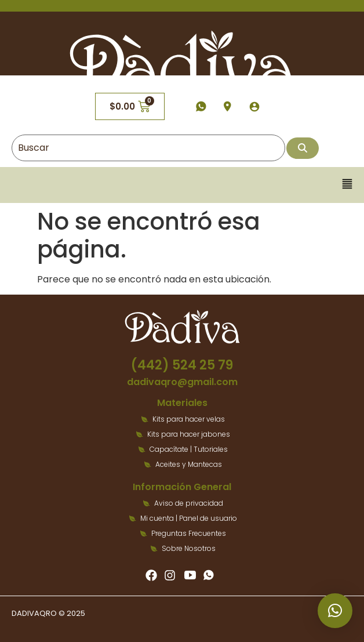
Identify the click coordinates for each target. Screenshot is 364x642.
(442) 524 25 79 (182, 365)
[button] (347, 185)
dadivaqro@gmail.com (182, 382)
